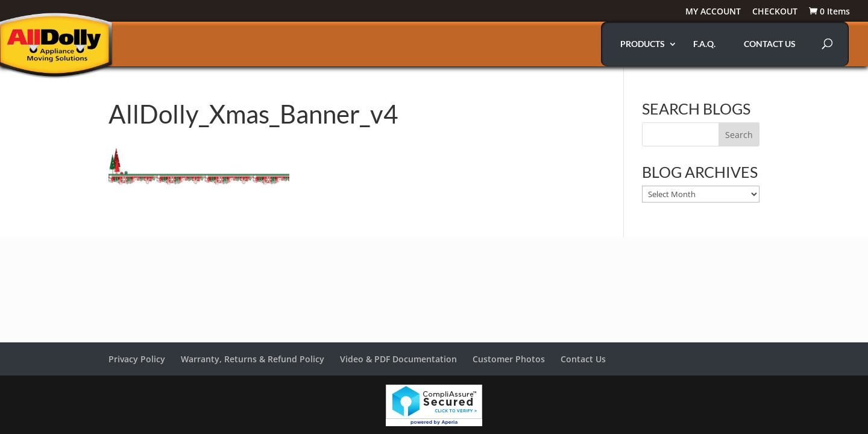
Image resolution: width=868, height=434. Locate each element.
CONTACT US (770, 44)
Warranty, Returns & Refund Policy (253, 359)
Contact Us (583, 359)
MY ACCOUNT (713, 12)
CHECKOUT (775, 12)
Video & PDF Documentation (398, 359)
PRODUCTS (643, 44)
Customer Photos (509, 359)
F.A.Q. (704, 44)
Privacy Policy (137, 359)
